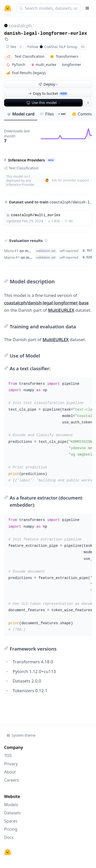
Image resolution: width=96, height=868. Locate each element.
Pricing (11, 829)
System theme (21, 735)
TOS (8, 756)
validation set (46, 251)
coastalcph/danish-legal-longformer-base (46, 303)
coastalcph (20, 26)
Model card (21, 114)
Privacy (11, 764)
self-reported (69, 251)
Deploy (49, 84)
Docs (9, 837)
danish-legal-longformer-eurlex (46, 33)
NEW (51, 160)
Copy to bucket (48, 93)
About (10, 772)
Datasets (13, 813)
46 (83, 47)
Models (11, 805)
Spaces (11, 821)
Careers (12, 780)
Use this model (44, 103)
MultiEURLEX (61, 310)
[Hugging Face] (8, 852)
